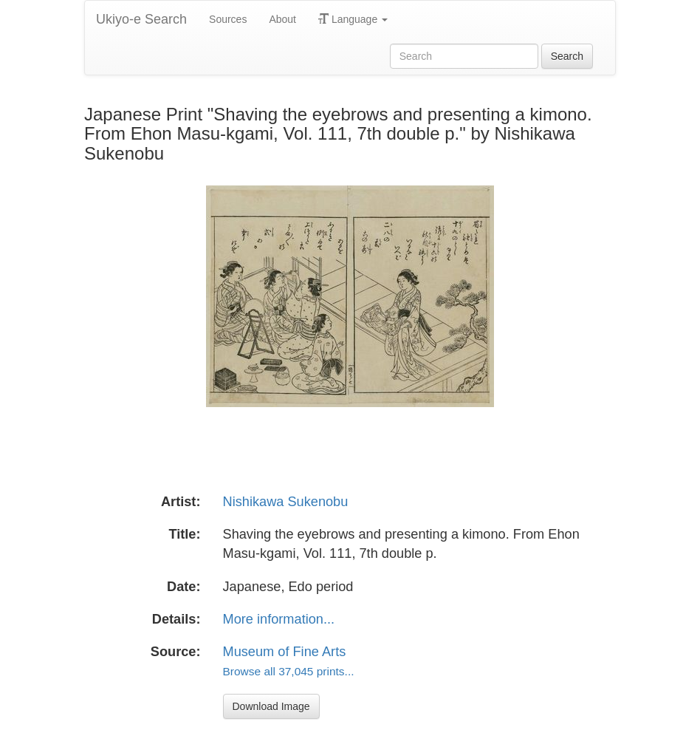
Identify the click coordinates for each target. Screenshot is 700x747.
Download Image (271, 706)
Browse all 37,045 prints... (289, 671)
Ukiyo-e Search (141, 19)
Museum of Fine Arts (285, 652)
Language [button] (353, 19)
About (282, 19)
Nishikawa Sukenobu (286, 502)
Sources (228, 19)
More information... (279, 619)
